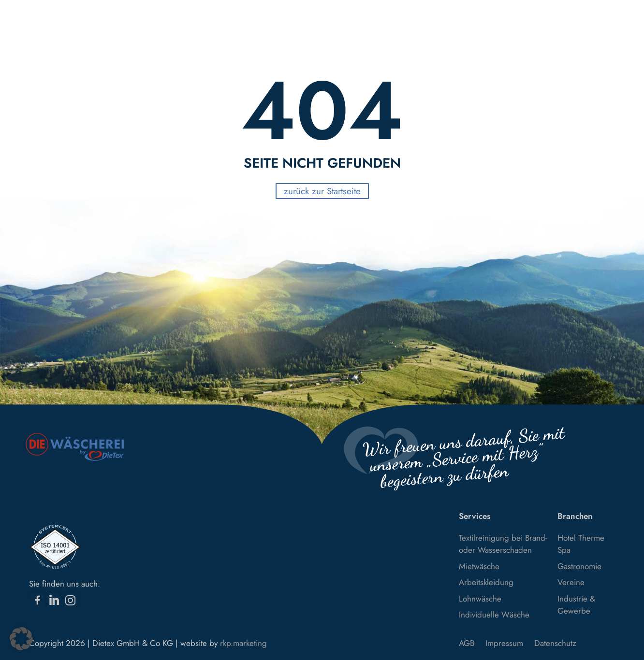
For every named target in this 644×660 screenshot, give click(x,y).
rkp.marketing (243, 643)
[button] (21, 639)
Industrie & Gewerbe (576, 605)
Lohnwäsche (480, 599)
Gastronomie (579, 566)
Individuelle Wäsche (494, 615)
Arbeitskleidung (486, 582)
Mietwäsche (479, 566)
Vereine (571, 582)
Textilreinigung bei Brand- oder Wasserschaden (503, 544)
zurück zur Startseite (322, 191)
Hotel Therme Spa (581, 544)
